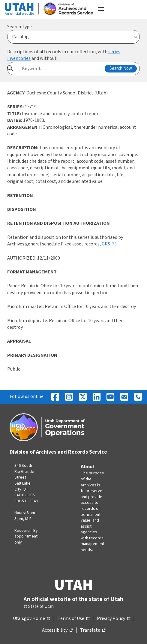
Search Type (19, 27)
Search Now (121, 68)
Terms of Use (73, 619)
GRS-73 (109, 244)
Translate (93, 630)
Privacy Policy (114, 619)
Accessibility (57, 630)
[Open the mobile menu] (101, 9)
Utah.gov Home (31, 619)
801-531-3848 (26, 501)
